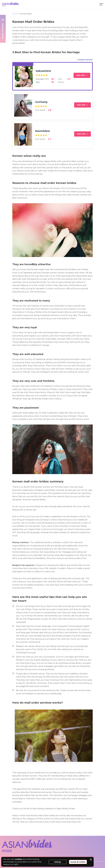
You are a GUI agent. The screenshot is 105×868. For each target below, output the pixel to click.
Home (15, 14)
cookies (18, 859)
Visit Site (80, 75)
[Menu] (101, 4)
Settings (58, 862)
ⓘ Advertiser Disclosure (85, 60)
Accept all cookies (78, 862)
